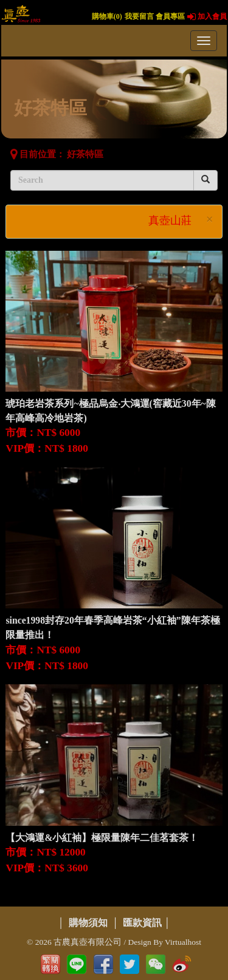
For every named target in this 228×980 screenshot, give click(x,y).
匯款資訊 (142, 923)
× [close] (210, 219)
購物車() (107, 16)
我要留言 (139, 16)
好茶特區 (85, 154)
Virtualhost (183, 942)
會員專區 (170, 16)
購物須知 (88, 923)
